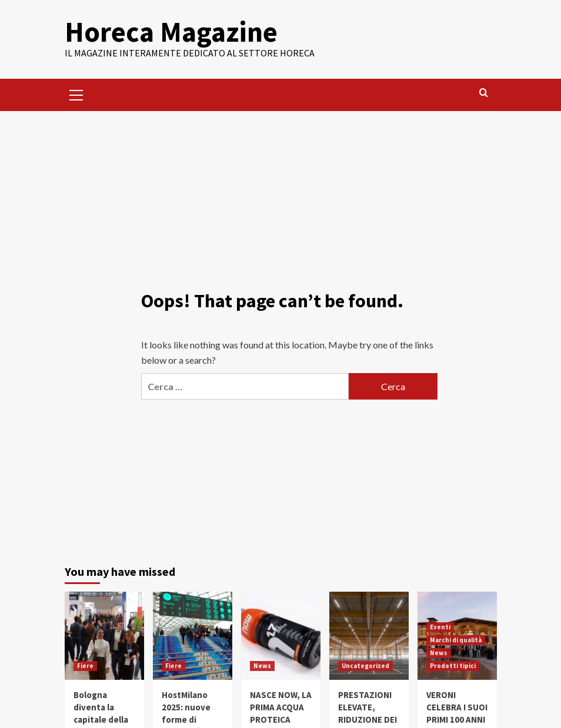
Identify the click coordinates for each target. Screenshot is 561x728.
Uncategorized (365, 666)
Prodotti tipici (453, 666)
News (262, 666)
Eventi (440, 627)
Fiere (85, 666)
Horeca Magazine (171, 32)
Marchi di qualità (456, 640)
